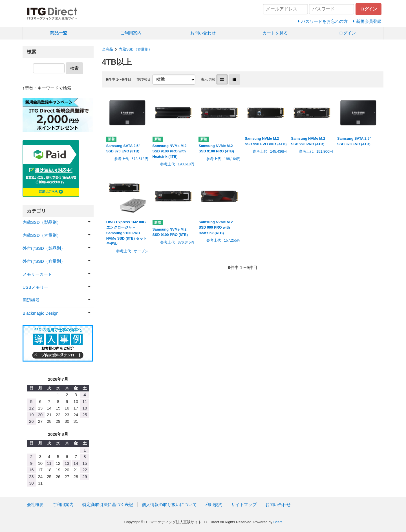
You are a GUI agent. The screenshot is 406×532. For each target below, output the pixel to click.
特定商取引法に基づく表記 (108, 504)
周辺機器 (31, 300)
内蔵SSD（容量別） (135, 49)
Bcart (277, 522)
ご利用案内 (131, 33)
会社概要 (35, 504)
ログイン (347, 33)
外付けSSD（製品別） (44, 248)
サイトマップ (244, 504)
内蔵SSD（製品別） (42, 222)
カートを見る (275, 33)
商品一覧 (59, 33)
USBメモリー (35, 287)
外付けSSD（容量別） (44, 261)
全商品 (108, 49)
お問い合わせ (203, 33)
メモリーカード (37, 274)
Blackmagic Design (41, 313)
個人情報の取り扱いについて (169, 504)
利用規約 (214, 504)
